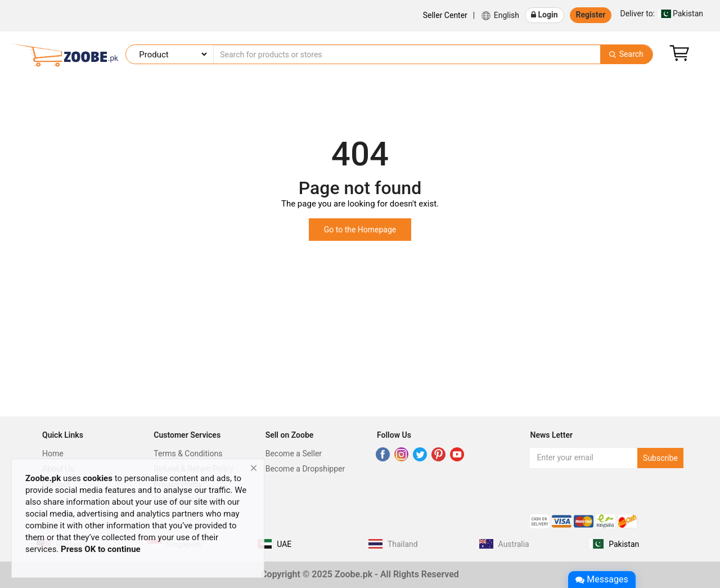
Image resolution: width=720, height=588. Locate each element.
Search (626, 54)
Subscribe (660, 458)
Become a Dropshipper (305, 469)
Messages (602, 579)
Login (544, 15)
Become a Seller (294, 454)
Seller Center (445, 15)
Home (53, 454)
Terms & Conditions (188, 454)
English (500, 16)
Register (591, 15)
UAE (284, 544)
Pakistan (661, 13)
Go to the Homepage (360, 230)
